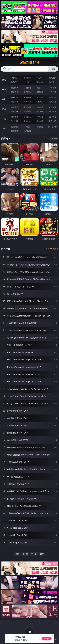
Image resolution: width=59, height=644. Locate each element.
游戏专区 (53, 78)
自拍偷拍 (27, 88)
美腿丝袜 (15, 111)
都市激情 (15, 117)
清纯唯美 (27, 111)
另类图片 (53, 111)
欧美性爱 (53, 97)
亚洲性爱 (15, 97)
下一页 (34, 554)
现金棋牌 (40, 82)
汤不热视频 (53, 127)
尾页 (42, 554)
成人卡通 (40, 97)
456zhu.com (29, 63)
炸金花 (27, 82)
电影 (4, 99)
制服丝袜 (15, 102)
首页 (17, 554)
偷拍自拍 (27, 97)
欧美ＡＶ (40, 88)
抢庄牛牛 (53, 82)
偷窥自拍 (15, 107)
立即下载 (47, 639)
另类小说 (27, 121)
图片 (4, 109)
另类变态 (53, 102)
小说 (4, 119)
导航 (4, 128)
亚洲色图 (27, 107)
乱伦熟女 (40, 102)
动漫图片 (53, 107)
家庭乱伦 (27, 117)
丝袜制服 (27, 92)
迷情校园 (15, 121)
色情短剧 (27, 131)
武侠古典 (53, 117)
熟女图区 (40, 111)
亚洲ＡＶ (15, 88)
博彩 (4, 80)
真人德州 (27, 78)
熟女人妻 (15, 92)
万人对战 (40, 78)
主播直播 (40, 92)
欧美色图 (40, 107)
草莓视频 (40, 127)
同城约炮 (15, 127)
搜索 (53, 69)
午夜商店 (27, 127)
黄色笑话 (40, 121)
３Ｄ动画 (53, 88)
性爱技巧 (53, 121)
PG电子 (15, 78)
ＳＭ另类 (53, 92)
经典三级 (27, 102)
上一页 (25, 554)
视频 (4, 89)
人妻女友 (40, 117)
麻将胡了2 (15, 82)
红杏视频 (15, 131)
